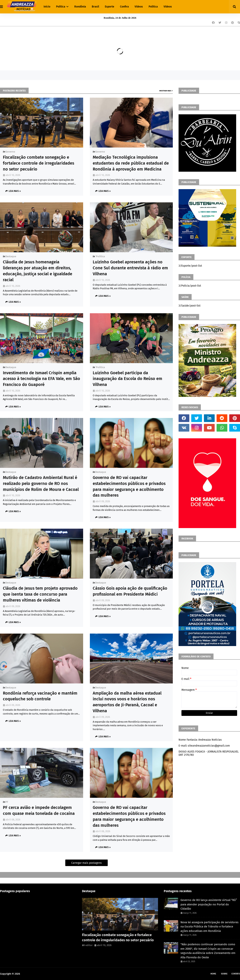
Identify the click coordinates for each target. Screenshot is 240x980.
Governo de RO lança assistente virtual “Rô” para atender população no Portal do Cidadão (209, 904)
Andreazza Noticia (31, 974)
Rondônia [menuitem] (80, 7)
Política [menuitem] (61, 7)
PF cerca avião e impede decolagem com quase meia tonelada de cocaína (39, 810)
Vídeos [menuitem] (139, 7)
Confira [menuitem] (124, 7)
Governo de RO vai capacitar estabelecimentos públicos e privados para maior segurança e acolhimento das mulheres (129, 486)
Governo (10, 152)
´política (100, 256)
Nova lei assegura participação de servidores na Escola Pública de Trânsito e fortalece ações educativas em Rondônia (209, 927)
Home (213, 974)
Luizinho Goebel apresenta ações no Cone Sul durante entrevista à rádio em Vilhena (130, 268)
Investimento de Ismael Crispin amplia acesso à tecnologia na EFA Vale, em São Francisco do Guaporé (41, 379)
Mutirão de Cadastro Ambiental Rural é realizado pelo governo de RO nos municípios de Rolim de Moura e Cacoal (41, 483)
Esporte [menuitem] (110, 7)
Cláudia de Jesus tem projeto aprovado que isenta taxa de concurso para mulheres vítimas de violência (40, 594)
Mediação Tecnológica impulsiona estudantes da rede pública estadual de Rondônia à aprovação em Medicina (131, 163)
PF (7, 802)
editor (89, 945)
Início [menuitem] (47, 7)
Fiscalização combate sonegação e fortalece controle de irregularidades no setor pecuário (38, 163)
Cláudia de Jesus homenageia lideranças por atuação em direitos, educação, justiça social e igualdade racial (38, 271)
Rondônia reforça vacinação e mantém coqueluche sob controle (40, 696)
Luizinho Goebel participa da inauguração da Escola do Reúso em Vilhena (127, 379)
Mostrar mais (165, 91)
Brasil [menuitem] (95, 7)
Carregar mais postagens (86, 863)
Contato (236, 974)
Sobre (224, 974)
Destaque (11, 256)
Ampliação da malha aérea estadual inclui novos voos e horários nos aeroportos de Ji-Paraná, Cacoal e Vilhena (127, 702)
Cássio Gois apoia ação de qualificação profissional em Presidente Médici (130, 591)
